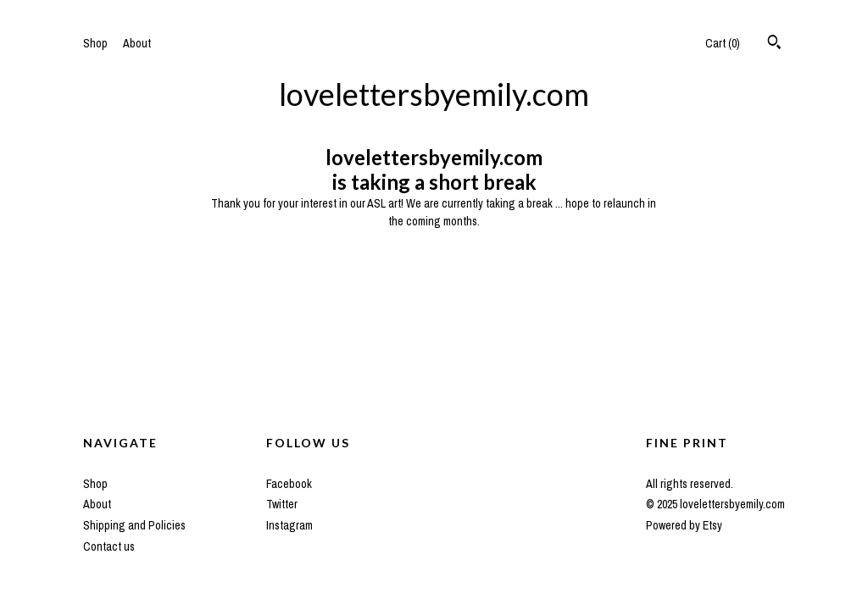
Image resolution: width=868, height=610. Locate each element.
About (137, 43)
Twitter (282, 504)
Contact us (109, 546)
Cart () (723, 43)
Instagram (289, 525)
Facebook (289, 484)
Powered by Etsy (684, 525)
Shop (95, 43)
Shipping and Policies (134, 525)
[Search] (774, 44)
